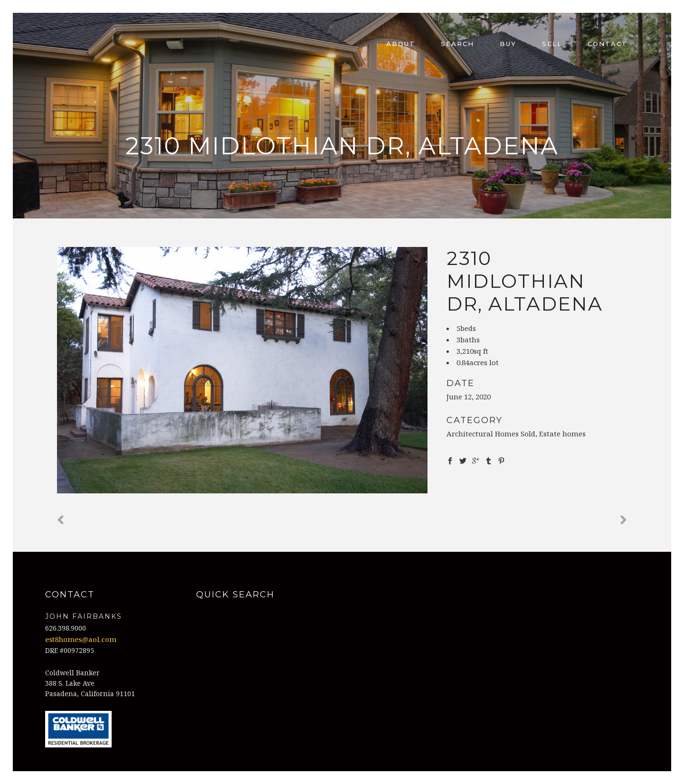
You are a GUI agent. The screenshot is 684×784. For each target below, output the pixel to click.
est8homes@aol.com (81, 639)
